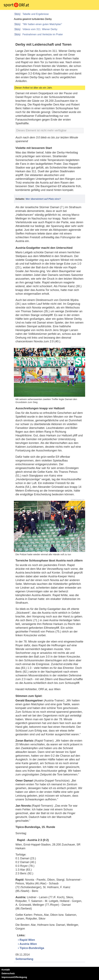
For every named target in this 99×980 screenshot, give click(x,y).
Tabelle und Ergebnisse (35, 14)
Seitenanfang (24, 959)
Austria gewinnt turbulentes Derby (33, 19)
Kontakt (6, 970)
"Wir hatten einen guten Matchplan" (42, 24)
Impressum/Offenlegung (14, 977)
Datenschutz (8, 973)
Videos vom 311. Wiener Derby (40, 29)
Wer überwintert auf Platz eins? (43, 199)
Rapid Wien (27, 940)
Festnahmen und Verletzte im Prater (42, 34)
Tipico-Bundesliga (32, 948)
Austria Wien (28, 944)
